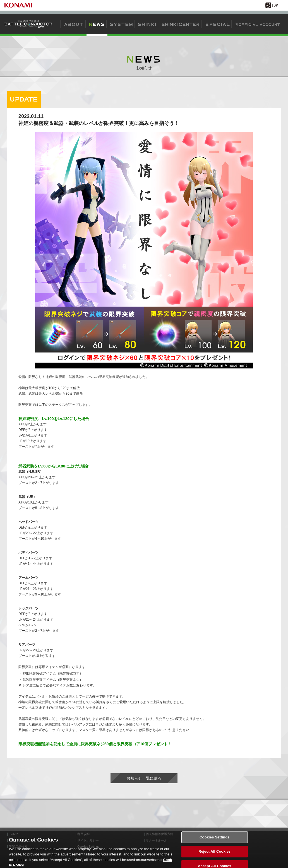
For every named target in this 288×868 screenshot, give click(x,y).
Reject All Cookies (214, 854)
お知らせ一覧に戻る (144, 778)
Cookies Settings (215, 839)
